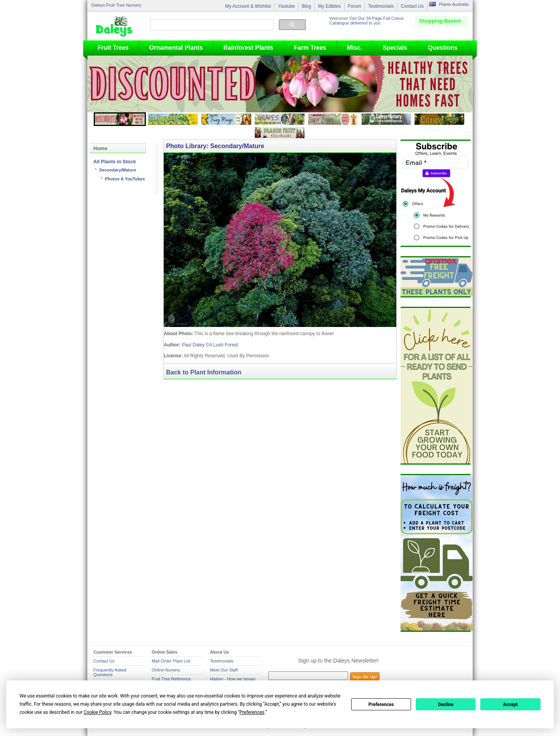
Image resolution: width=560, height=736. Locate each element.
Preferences (381, 705)
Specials (395, 48)
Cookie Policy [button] (97, 712)
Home (100, 148)
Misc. (354, 48)
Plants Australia (454, 4)
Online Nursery (166, 670)
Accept (511, 705)
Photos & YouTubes (125, 179)
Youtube (286, 6)
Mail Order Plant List (171, 661)
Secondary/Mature (118, 170)
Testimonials (381, 6)
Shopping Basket (440, 21)
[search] (211, 25)
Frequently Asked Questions (110, 672)
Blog (306, 6)
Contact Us (412, 6)
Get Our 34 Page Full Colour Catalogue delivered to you (367, 21)
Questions (443, 48)
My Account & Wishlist (248, 6)
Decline (446, 705)
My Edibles (330, 6)
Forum (354, 6)
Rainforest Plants (248, 48)
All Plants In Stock (115, 162)
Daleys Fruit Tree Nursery (116, 5)
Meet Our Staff (224, 670)
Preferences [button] (252, 712)
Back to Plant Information (204, 372)
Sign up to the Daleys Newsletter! (339, 661)
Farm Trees (310, 48)
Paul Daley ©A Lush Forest (210, 345)
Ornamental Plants (176, 48)
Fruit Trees (113, 48)
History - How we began (233, 679)
